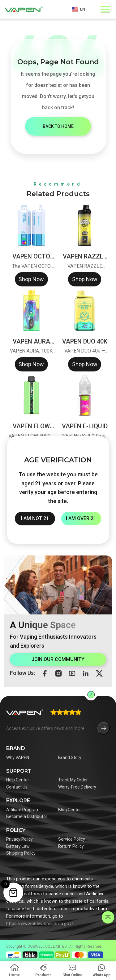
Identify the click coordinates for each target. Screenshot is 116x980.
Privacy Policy (19, 839)
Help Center (18, 780)
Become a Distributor (27, 816)
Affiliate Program (23, 810)
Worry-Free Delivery (77, 787)
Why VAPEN (18, 757)
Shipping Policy (21, 853)
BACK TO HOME (58, 126)
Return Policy (71, 846)
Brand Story (70, 757)
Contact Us (17, 787)
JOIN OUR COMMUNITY (58, 659)
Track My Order (73, 780)
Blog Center (70, 810)
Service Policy (72, 839)
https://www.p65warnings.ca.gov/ (40, 924)
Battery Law (18, 846)
